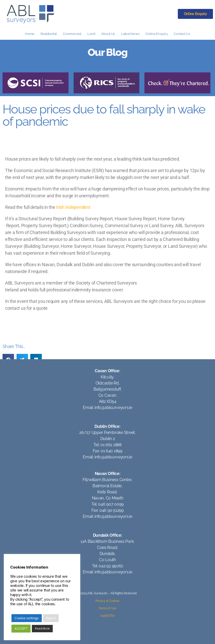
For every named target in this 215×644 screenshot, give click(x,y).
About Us (108, 34)
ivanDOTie (107, 616)
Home (30, 34)
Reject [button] (51, 618)
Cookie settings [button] (27, 618)
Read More (42, 628)
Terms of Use (107, 608)
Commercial (72, 34)
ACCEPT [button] (21, 628)
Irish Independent (73, 207)
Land (91, 34)
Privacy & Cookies (107, 601)
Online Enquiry (157, 34)
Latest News (130, 34)
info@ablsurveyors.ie (113, 408)
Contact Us (182, 34)
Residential (49, 34)
